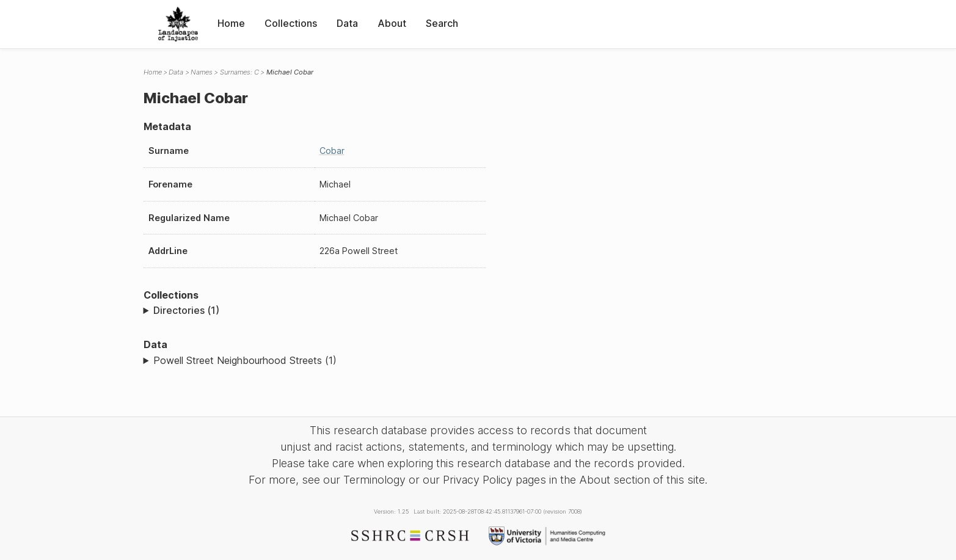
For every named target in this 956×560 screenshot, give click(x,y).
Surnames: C (239, 72)
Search (442, 23)
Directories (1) (186, 310)
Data (347, 23)
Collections (291, 23)
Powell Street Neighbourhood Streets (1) (245, 360)
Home (231, 23)
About (392, 23)
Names (202, 72)
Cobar (332, 151)
